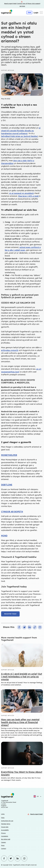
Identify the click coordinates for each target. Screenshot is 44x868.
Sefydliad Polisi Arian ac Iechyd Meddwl (19, 136)
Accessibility (5, 830)
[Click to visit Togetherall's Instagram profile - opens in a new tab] (24, 858)
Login (36, 13)
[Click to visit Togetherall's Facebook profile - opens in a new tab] (4, 858)
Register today (10, 614)
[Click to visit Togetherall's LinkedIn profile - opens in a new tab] (18, 858)
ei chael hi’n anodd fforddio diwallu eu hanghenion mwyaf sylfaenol (21, 131)
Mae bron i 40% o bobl (28, 196)
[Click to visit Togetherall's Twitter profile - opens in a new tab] (11, 858)
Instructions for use (7, 821)
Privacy (3, 833)
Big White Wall (6, 839)
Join (29, 12)
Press (3, 845)
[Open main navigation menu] (41, 13)
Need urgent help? (37, 814)
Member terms (6, 824)
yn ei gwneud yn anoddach (21, 193)
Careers (3, 842)
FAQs (3, 818)
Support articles (8, 70)
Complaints (5, 836)
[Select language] (40, 796)
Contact (4, 849)
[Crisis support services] (22, 4)
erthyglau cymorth (10, 350)
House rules (5, 827)
